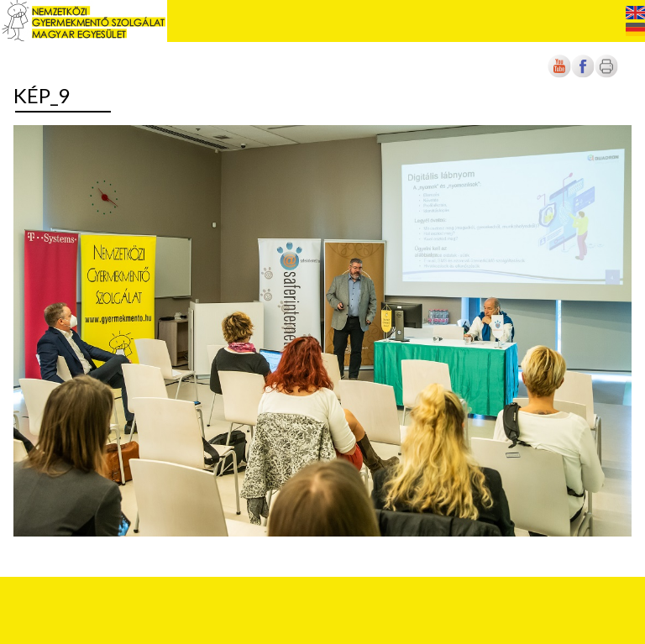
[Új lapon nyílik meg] (583, 74)
